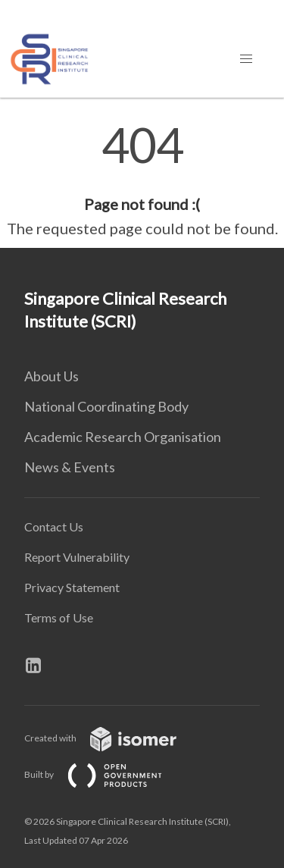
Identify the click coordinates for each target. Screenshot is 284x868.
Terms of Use (59, 617)
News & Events (70, 467)
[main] (142, 180)
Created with (112, 738)
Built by (105, 774)
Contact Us (54, 526)
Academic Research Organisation (123, 437)
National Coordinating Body (106, 406)
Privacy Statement (72, 587)
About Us (51, 376)
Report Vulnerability (77, 557)
